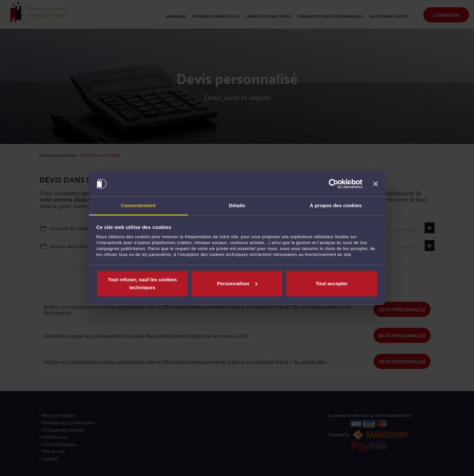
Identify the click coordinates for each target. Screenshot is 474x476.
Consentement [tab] (138, 205)
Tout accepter (332, 283)
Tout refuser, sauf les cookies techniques (143, 283)
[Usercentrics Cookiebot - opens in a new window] (334, 184)
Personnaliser (237, 283)
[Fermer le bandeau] (376, 184)
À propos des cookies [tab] (336, 205)
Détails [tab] (237, 205)
